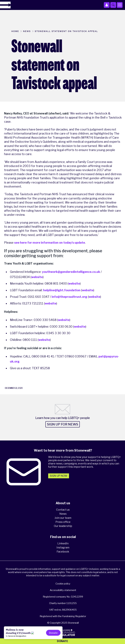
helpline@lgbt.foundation (62, 290)
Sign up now (59, 476)
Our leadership (63, 526)
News (63, 514)
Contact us (63, 510)
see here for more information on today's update (50, 243)
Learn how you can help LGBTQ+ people (63, 418)
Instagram (63, 548)
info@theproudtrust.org (69, 297)
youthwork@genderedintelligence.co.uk (71, 272)
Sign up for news (63, 424)
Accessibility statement (63, 590)
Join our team (63, 518)
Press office (63, 522)
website (37, 277)
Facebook (63, 552)
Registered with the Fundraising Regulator (63, 616)
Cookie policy (63, 584)
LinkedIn (63, 543)
